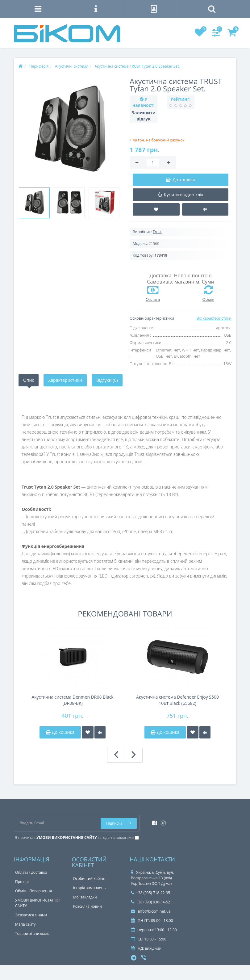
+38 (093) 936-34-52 (150, 902)
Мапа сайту (25, 924)
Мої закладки (85, 897)
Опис (29, 380)
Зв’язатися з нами (31, 915)
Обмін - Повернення (33, 891)
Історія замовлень (90, 888)
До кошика (60, 732)
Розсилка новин (87, 906)
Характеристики (65, 380)
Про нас (22, 882)
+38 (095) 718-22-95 (150, 893)
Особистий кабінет (90, 879)
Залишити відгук (144, 116)
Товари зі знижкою (32, 934)
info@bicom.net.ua (151, 911)
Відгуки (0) (107, 380)
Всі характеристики (214, 318)
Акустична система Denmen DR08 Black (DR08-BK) (72, 700)
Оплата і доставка (31, 872)
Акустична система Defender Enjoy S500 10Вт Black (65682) (177, 700)
